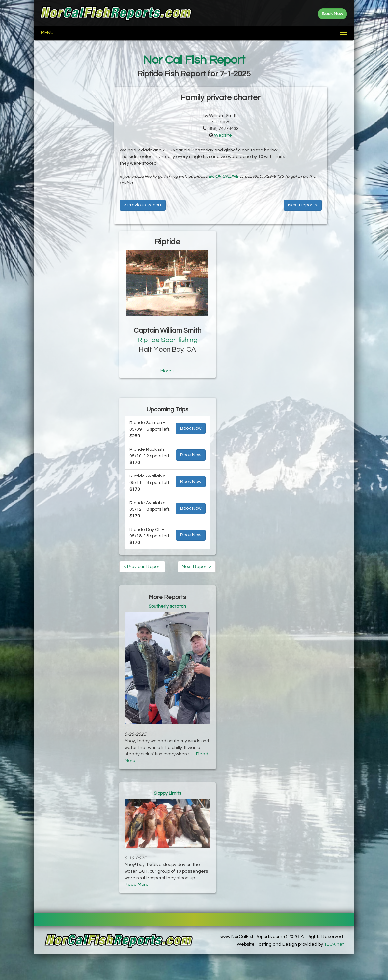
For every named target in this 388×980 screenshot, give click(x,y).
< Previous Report (143, 205)
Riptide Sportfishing (167, 340)
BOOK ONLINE (224, 177)
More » (167, 371)
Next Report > (303, 205)
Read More (137, 885)
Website (223, 135)
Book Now (191, 428)
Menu (47, 33)
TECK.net (334, 944)
